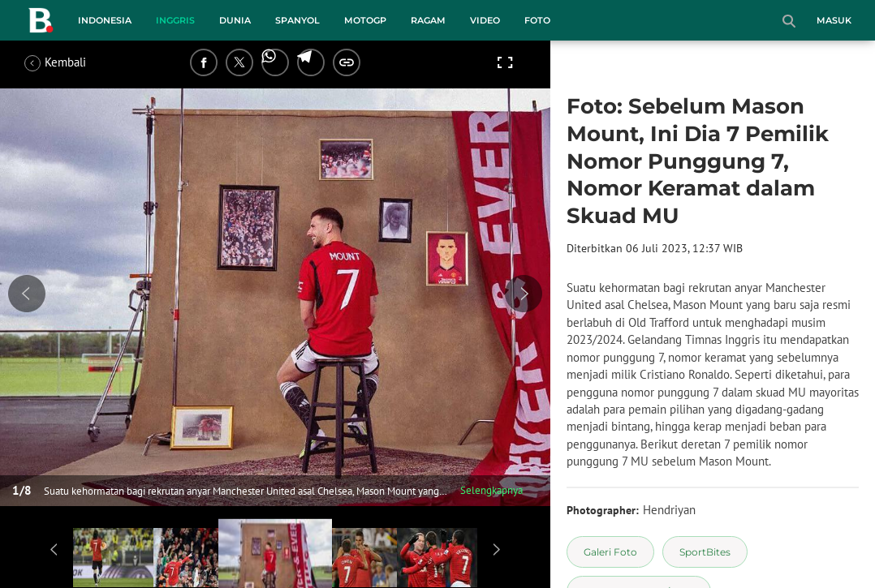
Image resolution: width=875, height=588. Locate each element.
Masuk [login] (834, 20)
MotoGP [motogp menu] (365, 20)
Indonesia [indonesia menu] (105, 20)
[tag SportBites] (705, 552)
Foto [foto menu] (537, 20)
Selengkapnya (491, 490)
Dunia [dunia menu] (235, 20)
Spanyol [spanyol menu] (297, 20)
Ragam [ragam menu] (428, 20)
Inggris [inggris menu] (175, 20)
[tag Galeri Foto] (610, 552)
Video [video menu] (485, 20)
